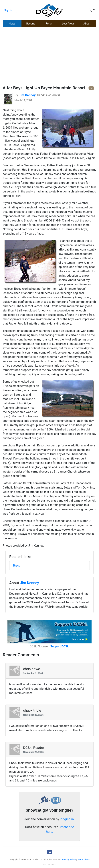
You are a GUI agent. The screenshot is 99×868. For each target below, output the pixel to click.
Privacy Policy (69, 860)
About (87, 24)
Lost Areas (68, 24)
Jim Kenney (29, 583)
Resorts (31, 24)
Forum (49, 24)
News (12, 24)
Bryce (17, 566)
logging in (67, 819)
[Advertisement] (49, 57)
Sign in (8, 10)
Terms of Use (84, 860)
